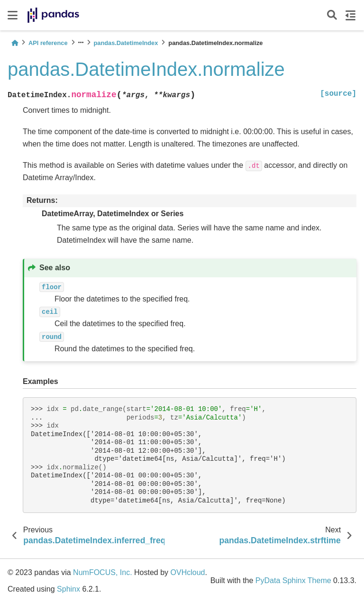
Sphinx (68, 589)
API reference (48, 43)
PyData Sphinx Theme (293, 580)
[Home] (15, 43)
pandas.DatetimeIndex (126, 43)
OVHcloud (188, 572)
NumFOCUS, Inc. (102, 572)
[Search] (332, 15)
